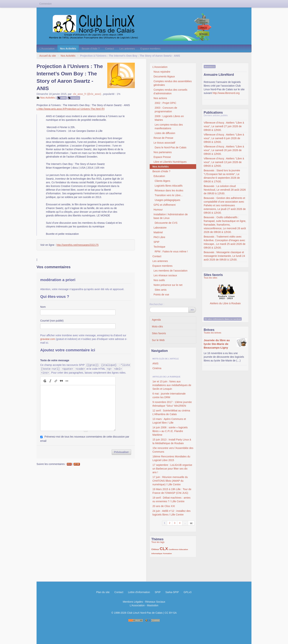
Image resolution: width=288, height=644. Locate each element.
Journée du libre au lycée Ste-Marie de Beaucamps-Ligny (217, 344)
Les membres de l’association (170, 271)
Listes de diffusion (165, 133)
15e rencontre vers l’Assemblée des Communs (173, 450)
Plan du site (103, 592)
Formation (167, 553)
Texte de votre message (55, 360)
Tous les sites (210, 278)
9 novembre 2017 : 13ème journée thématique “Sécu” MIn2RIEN (172, 404)
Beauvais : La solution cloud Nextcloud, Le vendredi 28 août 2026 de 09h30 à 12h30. (225, 190)
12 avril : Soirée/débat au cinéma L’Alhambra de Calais (171, 412)
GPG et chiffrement (165, 205)
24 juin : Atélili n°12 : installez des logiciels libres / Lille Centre (171, 513)
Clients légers (162, 181)
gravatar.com (48, 339)
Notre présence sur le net (168, 285)
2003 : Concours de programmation (166, 110)
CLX (164, 549)
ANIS (63, 98)
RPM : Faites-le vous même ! (171, 251)
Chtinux (155, 549)
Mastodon (153, 605)
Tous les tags (158, 542)
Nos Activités (68, 49)
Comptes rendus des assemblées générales (173, 83)
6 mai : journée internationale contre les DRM (169, 395)
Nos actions (160, 98)
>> (192, 310)
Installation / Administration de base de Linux (171, 216)
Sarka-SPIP (172, 592)
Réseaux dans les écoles (169, 190)
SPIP (156, 242)
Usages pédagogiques (167, 200)
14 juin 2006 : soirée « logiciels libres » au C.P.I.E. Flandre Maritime (170, 431)
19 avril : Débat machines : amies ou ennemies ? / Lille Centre (171, 499)
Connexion (45, 4)
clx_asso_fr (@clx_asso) (87, 94)
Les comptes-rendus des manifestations (169, 126)
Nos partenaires (163, 152)
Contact (109, 49)
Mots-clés (157, 327)
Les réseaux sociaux (165, 275)
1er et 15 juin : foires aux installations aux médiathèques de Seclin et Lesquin (172, 385)
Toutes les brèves (212, 333)
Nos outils (159, 280)
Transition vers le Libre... (169, 195)
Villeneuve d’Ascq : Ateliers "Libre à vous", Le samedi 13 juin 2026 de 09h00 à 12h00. (224, 162)
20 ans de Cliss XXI (164, 506)
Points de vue (161, 295)
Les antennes (127, 49)
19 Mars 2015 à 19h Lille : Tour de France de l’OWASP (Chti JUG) (172, 491)
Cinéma (75, 98)
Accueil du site (48, 56)
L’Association (47, 49)
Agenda (156, 320)
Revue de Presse (163, 138)
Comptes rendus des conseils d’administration (170, 92)
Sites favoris (159, 333)
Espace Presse (162, 157)
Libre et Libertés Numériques (170, 162)
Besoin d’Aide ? (91, 49)
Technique (159, 247)
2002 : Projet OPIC (165, 103)
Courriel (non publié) (52, 321)
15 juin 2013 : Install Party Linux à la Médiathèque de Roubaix (172, 441)
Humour (158, 210)
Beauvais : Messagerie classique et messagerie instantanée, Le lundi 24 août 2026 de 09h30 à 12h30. (224, 256)
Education (159, 176)
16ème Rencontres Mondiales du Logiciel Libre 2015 (171, 458)
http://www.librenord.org (226, 93)
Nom (43, 307)
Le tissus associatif (164, 143)
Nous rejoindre (162, 72)
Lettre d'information (139, 592)
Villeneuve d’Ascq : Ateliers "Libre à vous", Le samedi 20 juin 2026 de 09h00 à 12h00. (224, 150)
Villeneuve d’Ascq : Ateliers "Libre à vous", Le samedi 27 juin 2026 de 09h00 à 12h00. (224, 126)
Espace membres (151, 49)
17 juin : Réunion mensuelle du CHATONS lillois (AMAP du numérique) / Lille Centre (170, 481)
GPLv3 (188, 592)
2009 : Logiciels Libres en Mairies (169, 118)
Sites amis (161, 290)
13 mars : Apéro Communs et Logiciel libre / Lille (169, 421)
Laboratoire (160, 228)
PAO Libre (159, 237)
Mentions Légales (133, 602)
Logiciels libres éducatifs (169, 186)
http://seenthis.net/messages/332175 (78, 245)
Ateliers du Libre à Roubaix (225, 292)
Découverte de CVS (166, 223)
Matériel (158, 232)
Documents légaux (164, 76)
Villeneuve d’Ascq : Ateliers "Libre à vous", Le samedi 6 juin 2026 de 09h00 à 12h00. (224, 138)
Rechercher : (157, 304)
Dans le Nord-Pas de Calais (171, 147)
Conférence (174, 549)
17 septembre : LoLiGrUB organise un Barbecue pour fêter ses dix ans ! (172, 469)
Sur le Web (158, 340)
